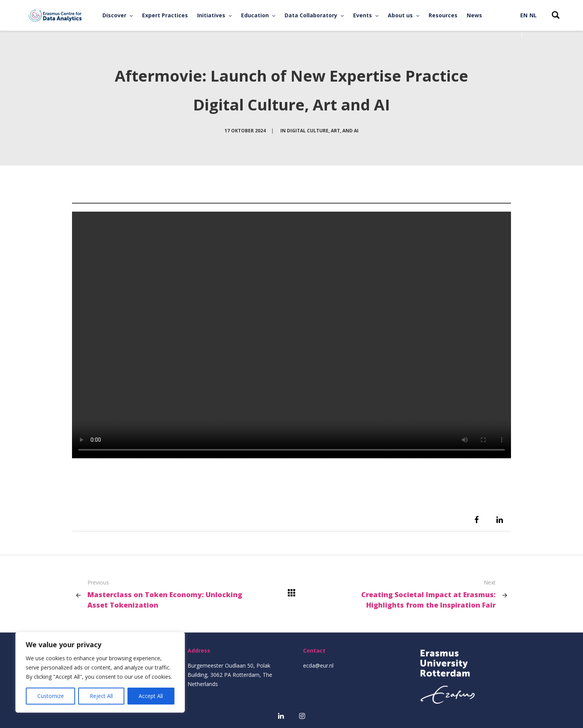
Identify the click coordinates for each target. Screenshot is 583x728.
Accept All (151, 696)
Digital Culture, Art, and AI (323, 131)
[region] (100, 672)
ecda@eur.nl (318, 665)
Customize (51, 696)
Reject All (101, 696)
